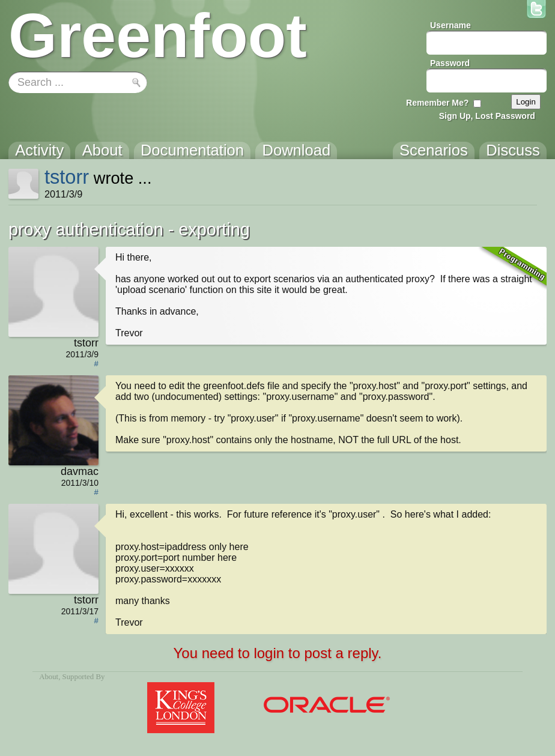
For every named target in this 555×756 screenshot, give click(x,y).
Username (450, 25)
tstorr (67, 177)
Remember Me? (437, 103)
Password (450, 63)
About (49, 677)
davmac (80, 471)
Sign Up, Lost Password (487, 116)
